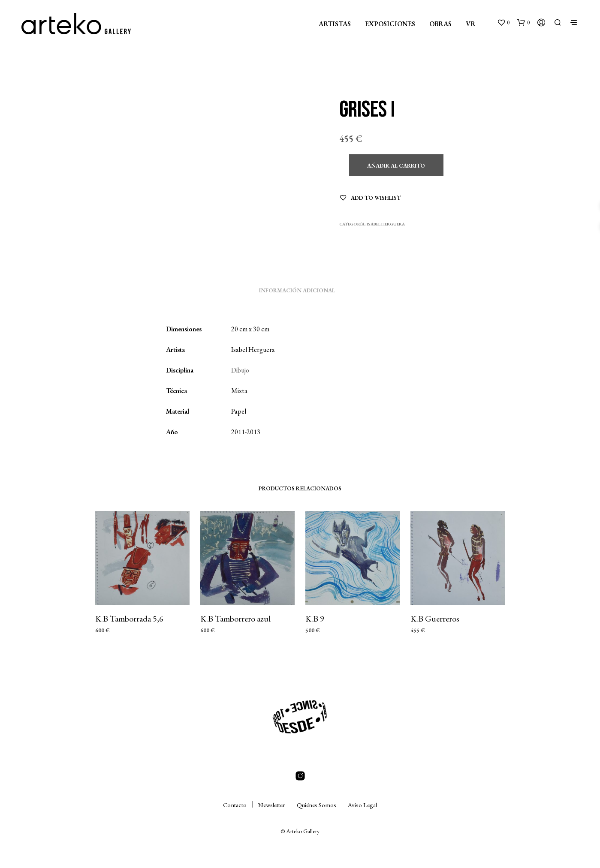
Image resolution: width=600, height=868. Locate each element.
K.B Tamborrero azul (235, 619)
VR (471, 24)
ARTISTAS (335, 24)
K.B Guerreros (435, 619)
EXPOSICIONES (390, 24)
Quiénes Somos (317, 805)
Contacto (235, 805)
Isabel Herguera (386, 224)
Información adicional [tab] (297, 290)
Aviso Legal (362, 805)
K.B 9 (315, 619)
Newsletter (272, 805)
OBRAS (440, 24)
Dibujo (240, 370)
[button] (503, 23)
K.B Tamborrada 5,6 (129, 619)
